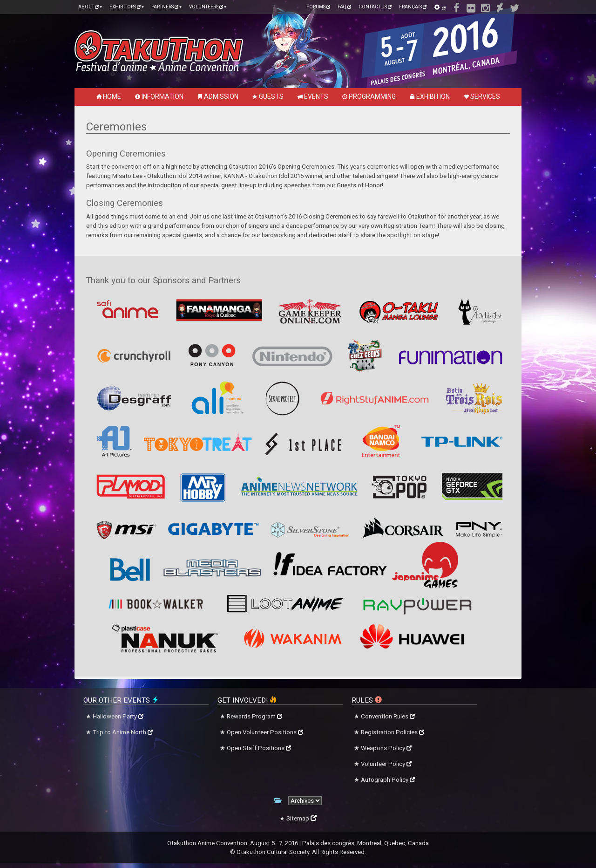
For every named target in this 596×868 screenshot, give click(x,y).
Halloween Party (118, 716)
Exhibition (430, 96)
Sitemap (301, 818)
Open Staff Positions (259, 748)
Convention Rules (388, 716)
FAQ (344, 7)
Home (109, 96)
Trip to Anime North (123, 732)
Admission (218, 96)
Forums (318, 7)
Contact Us (375, 7)
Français (413, 7)
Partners (165, 7)
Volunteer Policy (386, 764)
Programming (369, 96)
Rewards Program (254, 716)
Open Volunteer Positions (265, 732)
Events (313, 96)
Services (482, 96)
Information (159, 96)
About (88, 7)
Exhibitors (125, 7)
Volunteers (206, 7)
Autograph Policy (388, 780)
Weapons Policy (386, 748)
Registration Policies (393, 732)
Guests (268, 96)
